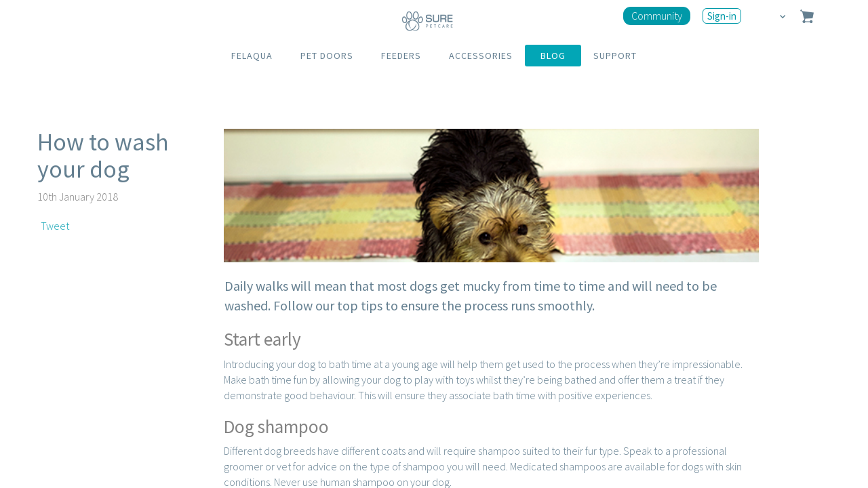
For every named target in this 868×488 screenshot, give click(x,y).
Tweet (55, 226)
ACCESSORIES (481, 56)
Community (657, 16)
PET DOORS (327, 56)
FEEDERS (401, 56)
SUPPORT (615, 56)
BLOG (553, 56)
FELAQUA (252, 56)
